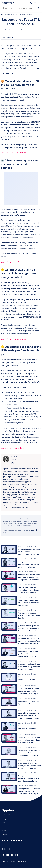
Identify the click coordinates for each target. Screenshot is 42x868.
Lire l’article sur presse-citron (14, 153)
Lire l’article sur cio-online (12, 448)
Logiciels (5, 834)
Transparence (6, 819)
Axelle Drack (8, 29)
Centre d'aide (6, 849)
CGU (3, 823)
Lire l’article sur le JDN (11, 262)
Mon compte (6, 845)
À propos (5, 830)
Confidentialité (7, 815)
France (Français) (18, 861)
